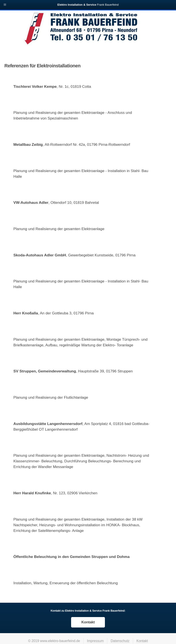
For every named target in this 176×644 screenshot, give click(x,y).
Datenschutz (120, 641)
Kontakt (88, 622)
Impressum (95, 641)
